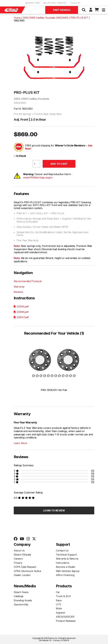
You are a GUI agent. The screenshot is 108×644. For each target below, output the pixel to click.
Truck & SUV (63, 596)
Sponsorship (21, 604)
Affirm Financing (65, 575)
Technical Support (66, 555)
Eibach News (21, 592)
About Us (19, 551)
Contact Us (62, 551)
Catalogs (19, 596)
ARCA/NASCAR (65, 617)
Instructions (63, 563)
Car (58, 592)
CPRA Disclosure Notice (27, 571)
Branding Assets (23, 600)
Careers (18, 559)
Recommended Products (28, 281)
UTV (59, 604)
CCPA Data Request (25, 567)
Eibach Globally (22, 555)
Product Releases (66, 621)
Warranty (19, 287)
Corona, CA (75, 3)
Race (59, 600)
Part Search (62, 10)
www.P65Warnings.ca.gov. (38, 177)
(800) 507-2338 (32, 3)
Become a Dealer (66, 567)
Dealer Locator (22, 575)
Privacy (18, 563)
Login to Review (54, 510)
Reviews (18, 292)
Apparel (60, 613)
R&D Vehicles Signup (68, 571)
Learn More (20, 443)
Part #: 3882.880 (23, 109)
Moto (59, 608)
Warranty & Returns (67, 559)
